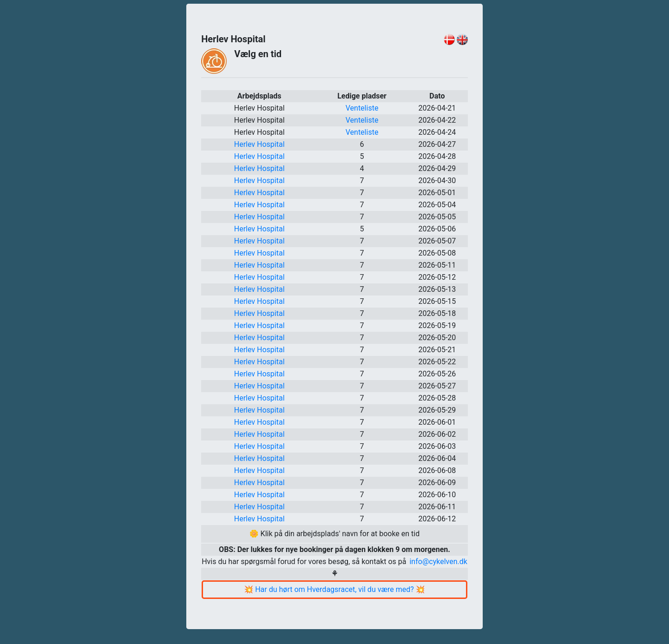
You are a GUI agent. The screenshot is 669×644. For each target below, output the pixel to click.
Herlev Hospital (259, 144)
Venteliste (362, 108)
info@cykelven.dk (438, 562)
